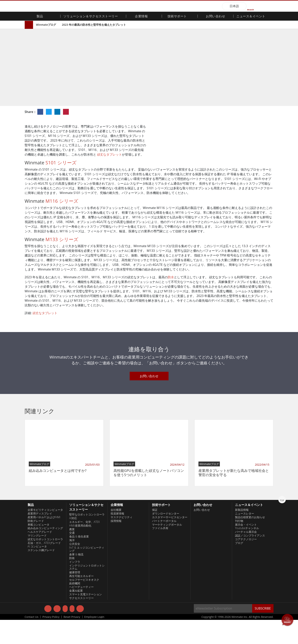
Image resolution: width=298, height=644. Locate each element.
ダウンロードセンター (166, 538)
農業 (72, 553)
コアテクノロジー (246, 563)
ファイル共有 (160, 552)
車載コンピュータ (38, 549)
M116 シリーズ (62, 225)
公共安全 (75, 568)
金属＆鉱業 (76, 615)
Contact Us (32, 641)
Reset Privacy (72, 641)
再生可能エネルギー (81, 600)
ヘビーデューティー (81, 611)
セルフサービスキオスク (84, 604)
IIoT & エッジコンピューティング (87, 573)
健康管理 (75, 596)
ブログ (239, 567)
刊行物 (239, 545)
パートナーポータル (164, 545)
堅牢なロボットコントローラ (87, 539)
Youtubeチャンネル (247, 552)
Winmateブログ (46, 25)
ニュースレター (245, 538)
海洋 (72, 564)
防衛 (72, 582)
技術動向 (177, 89)
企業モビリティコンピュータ (45, 534)
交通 (72, 557)
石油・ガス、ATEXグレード (44, 567)
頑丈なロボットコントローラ (45, 563)
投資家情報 (117, 538)
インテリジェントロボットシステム (87, 591)
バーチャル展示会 (246, 556)
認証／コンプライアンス (250, 560)
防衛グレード (36, 545)
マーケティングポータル (167, 549)
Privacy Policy (51, 641)
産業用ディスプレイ (40, 538)
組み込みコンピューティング (45, 552)
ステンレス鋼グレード (41, 574)
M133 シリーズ (62, 263)
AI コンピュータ (37, 571)
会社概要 (116, 534)
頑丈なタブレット (109, 154)
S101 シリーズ (61, 187)
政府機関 (75, 607)
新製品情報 (242, 534)
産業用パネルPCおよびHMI (44, 541)
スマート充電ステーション (86, 618)
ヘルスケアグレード (40, 556)
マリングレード (37, 560)
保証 (155, 534)
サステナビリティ (121, 541)
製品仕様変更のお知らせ (250, 541)
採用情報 (116, 545)
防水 (171, 301)
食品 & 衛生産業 (79, 561)
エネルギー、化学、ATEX (84, 546)
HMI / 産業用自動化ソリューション (200, 89)
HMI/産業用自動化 (80, 550)
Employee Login (94, 641)
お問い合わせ (215, 17)
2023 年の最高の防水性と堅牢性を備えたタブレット (94, 25)
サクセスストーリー (81, 622)
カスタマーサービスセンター (170, 541)
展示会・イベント (246, 549)
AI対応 (73, 542)
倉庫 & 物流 (76, 579)
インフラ (75, 586)
